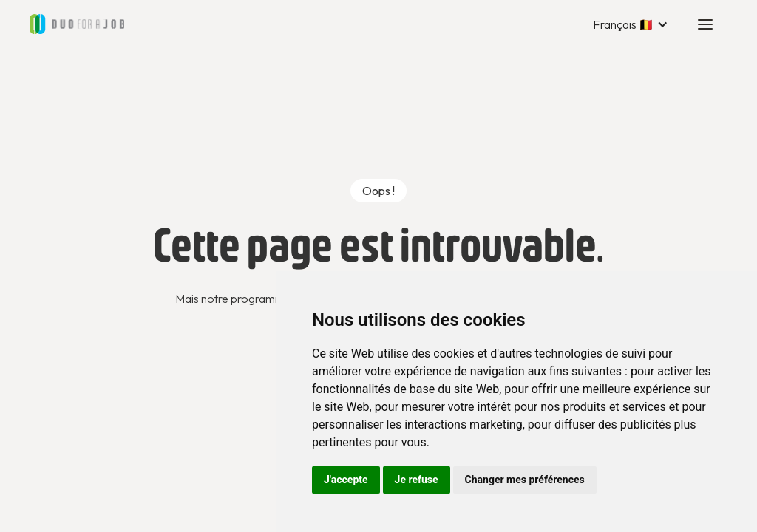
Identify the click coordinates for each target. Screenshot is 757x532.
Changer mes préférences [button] (525, 480)
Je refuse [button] (417, 480)
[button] (631, 24)
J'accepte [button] (346, 480)
